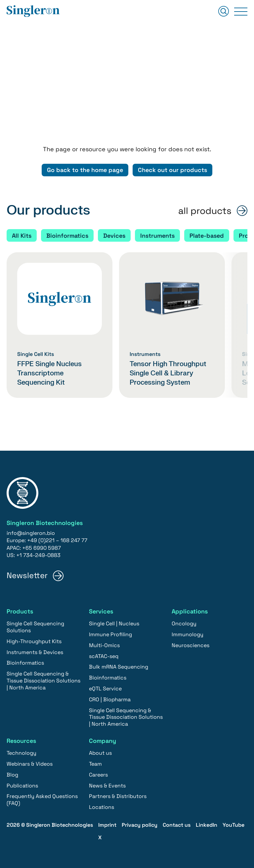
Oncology (184, 624)
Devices (114, 236)
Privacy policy (140, 825)
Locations (102, 807)
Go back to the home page (85, 170)
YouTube (233, 825)
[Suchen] (224, 12)
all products (205, 211)
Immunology (188, 634)
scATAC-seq (104, 656)
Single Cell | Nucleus (114, 624)
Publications (22, 786)
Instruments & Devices (35, 652)
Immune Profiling (110, 634)
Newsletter (27, 576)
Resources (21, 741)
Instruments (157, 236)
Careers (98, 775)
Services (101, 611)
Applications (190, 611)
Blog (12, 775)
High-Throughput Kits (34, 641)
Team (95, 764)
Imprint (107, 825)
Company (103, 741)
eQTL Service (105, 689)
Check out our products (172, 170)
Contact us (177, 825)
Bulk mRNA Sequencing (119, 667)
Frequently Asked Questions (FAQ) (42, 800)
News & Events (107, 786)
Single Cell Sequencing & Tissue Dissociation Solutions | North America (43, 681)
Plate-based (207, 236)
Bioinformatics (67, 236)
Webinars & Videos (30, 764)
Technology (21, 753)
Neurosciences (190, 645)
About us (100, 753)
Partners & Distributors (118, 796)
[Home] (33, 12)
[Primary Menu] (241, 12)
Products (20, 611)
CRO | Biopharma (110, 699)
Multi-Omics (104, 645)
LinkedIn (207, 825)
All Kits (22, 236)
